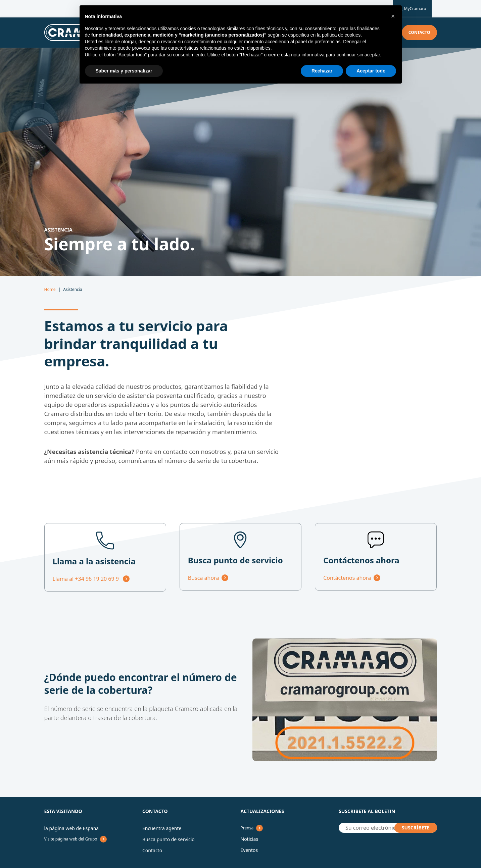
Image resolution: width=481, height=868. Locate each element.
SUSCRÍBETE (416, 828)
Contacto (419, 32)
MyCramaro (412, 9)
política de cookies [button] (341, 35)
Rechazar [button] (322, 71)
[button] (393, 16)
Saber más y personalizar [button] (124, 71)
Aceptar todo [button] (371, 71)
